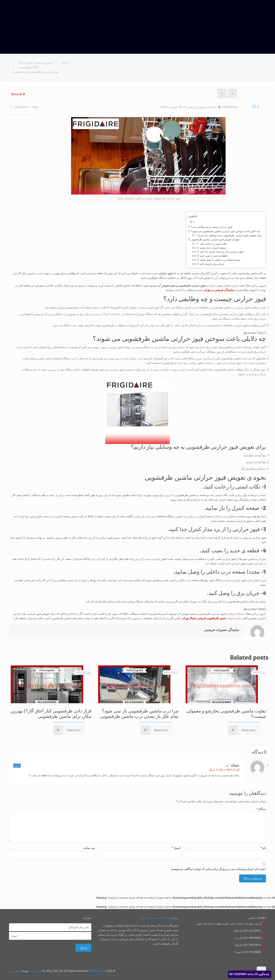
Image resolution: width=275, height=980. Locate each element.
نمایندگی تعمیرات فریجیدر (201, 107)
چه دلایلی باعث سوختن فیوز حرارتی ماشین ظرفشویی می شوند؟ (225, 231)
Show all (19, 94)
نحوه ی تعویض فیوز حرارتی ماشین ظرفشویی (215, 239)
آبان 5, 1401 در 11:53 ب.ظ (224, 770)
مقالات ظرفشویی (29, 67)
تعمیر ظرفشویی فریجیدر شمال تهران (204, 618)
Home (65, 63)
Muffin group (98, 971)
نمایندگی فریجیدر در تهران (219, 290)
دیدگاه (261, 809)
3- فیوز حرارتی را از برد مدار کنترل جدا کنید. (220, 252)
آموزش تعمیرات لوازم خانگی (35, 63)
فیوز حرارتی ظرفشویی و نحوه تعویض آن (35, 72)
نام (263, 848)
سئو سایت (36, 971)
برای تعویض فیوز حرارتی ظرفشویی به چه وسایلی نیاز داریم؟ (229, 235)
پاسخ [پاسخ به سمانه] (17, 766)
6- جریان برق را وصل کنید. (211, 264)
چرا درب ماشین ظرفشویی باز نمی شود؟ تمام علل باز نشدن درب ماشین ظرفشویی (139, 714)
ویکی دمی (15, 971)
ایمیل (176, 848)
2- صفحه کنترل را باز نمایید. (212, 248)
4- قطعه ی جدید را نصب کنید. (212, 256)
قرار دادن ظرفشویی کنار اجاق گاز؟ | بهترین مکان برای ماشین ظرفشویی (51, 714)
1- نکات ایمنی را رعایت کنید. (212, 244)
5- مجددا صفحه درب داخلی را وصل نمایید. (219, 260)
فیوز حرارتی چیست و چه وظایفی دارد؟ (212, 227)
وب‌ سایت (89, 848)
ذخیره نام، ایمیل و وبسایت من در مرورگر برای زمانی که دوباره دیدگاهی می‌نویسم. (218, 869)
